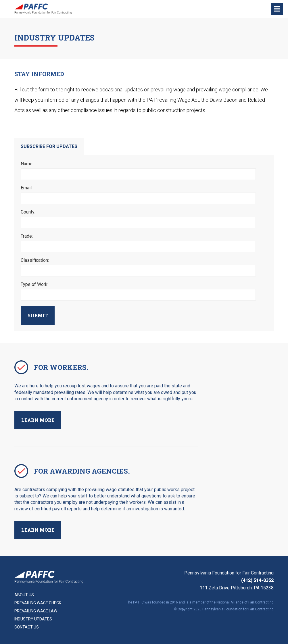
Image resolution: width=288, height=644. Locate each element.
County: (28, 212)
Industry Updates (33, 619)
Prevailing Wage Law (36, 611)
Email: (27, 188)
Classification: (35, 260)
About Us (24, 595)
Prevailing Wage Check (38, 603)
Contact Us (27, 627)
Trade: (27, 236)
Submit (38, 315)
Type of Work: (34, 284)
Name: (27, 164)
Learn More (38, 420)
